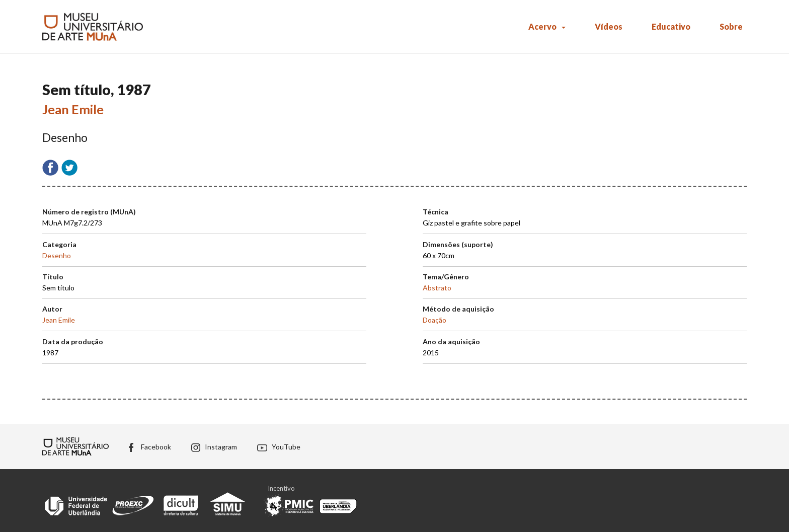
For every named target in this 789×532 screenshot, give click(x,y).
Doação (435, 320)
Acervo (542, 26)
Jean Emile (73, 109)
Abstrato (437, 288)
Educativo (671, 26)
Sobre (731, 26)
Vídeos (609, 26)
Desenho (57, 255)
